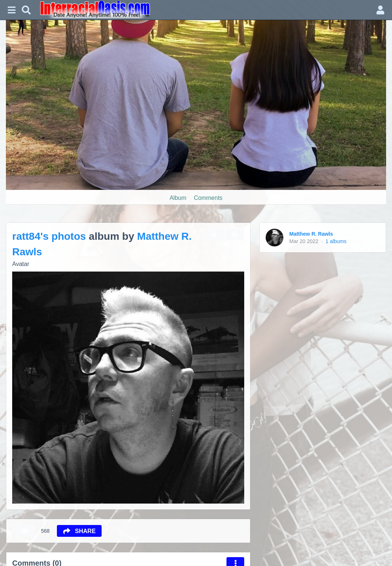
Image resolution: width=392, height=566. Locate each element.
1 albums (336, 241)
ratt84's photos (49, 236)
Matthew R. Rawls (311, 234)
